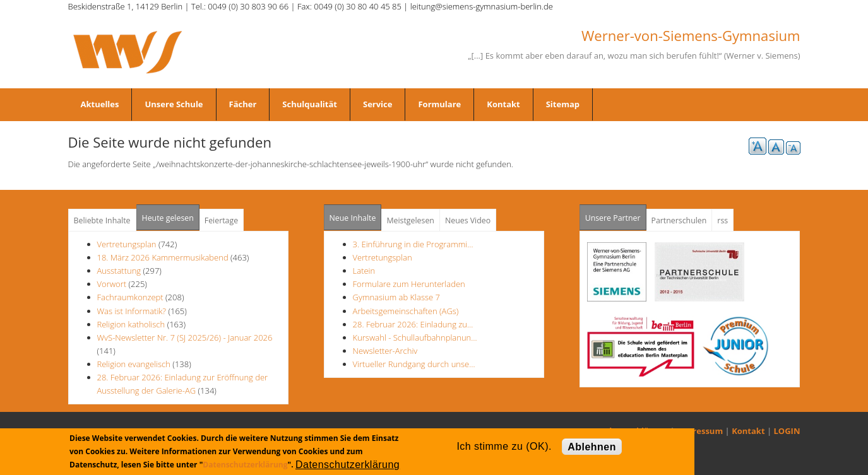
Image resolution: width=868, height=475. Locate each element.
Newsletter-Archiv (385, 351)
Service (378, 104)
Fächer (243, 104)
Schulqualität (310, 104)
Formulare (439, 104)
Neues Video (468, 220)
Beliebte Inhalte (102, 220)
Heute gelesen (168, 218)
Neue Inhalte (353, 218)
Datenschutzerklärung (245, 465)
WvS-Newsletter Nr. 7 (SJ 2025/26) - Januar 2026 (185, 337)
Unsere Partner (616, 214)
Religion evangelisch (134, 364)
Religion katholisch (131, 324)
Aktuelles (100, 104)
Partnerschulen (679, 220)
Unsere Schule (174, 104)
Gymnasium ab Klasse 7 (396, 297)
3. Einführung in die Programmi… (413, 244)
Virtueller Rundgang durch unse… (414, 364)
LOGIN (787, 431)
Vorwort (112, 284)
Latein (364, 271)
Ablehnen (592, 447)
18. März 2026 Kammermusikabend (163, 257)
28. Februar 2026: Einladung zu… (413, 324)
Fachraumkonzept (130, 297)
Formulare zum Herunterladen (409, 284)
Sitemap (563, 104)
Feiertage (221, 220)
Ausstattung (119, 271)
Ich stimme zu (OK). (504, 446)
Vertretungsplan (127, 244)
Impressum (700, 431)
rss (722, 220)
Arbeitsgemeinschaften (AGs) (406, 311)
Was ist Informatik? (132, 311)
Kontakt (503, 104)
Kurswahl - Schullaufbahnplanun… (415, 337)
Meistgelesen (410, 220)
